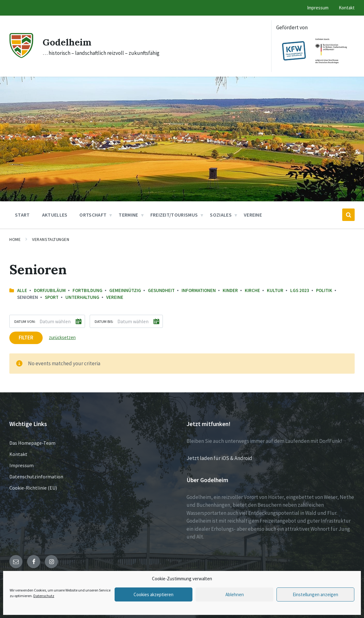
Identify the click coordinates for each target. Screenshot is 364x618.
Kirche (252, 290)
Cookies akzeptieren (154, 594)
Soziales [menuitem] (221, 215)
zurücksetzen (62, 337)
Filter (26, 338)
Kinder (230, 290)
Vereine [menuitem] (253, 215)
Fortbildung (87, 290)
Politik (324, 290)
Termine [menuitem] (128, 215)
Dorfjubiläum (50, 290)
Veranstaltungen (51, 239)
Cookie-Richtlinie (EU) (33, 488)
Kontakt (18, 454)
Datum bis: (104, 321)
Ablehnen (235, 594)
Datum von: (25, 321)
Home (15, 239)
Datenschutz (44, 596)
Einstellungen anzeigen (315, 594)
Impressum (21, 465)
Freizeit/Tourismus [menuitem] (174, 215)
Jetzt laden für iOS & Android (219, 458)
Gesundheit (161, 290)
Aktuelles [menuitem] (55, 215)
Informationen (199, 290)
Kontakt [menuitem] (347, 8)
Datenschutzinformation (36, 477)
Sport (52, 297)
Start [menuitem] (22, 215)
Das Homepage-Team (32, 443)
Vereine (115, 297)
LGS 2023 (300, 290)
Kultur (275, 290)
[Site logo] (21, 56)
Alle (22, 290)
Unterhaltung (82, 297)
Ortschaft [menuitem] (93, 215)
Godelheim (67, 42)
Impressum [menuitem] (318, 8)
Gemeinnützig (125, 290)
